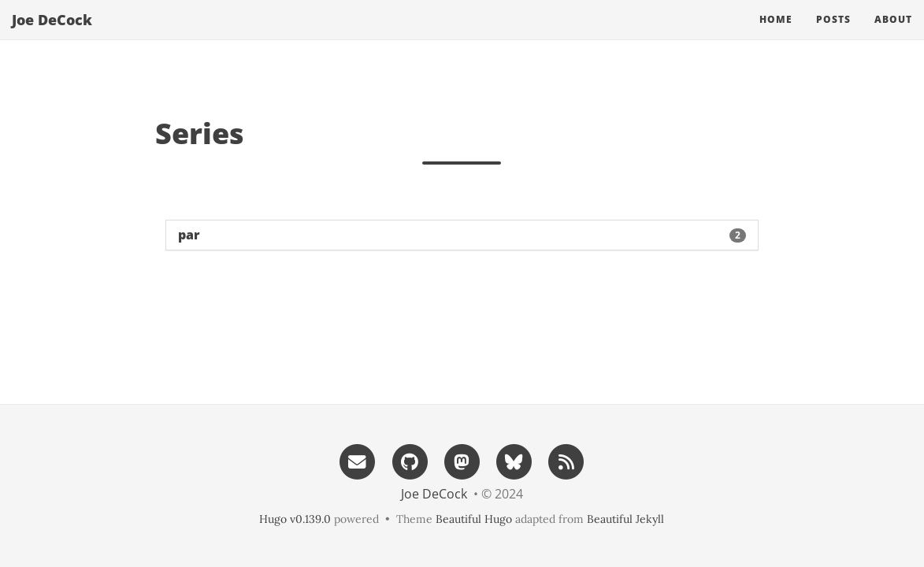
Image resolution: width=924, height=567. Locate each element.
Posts (833, 35)
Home (776, 35)
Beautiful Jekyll (625, 519)
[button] (462, 235)
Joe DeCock (52, 35)
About (893, 35)
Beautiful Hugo (474, 519)
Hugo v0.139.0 (295, 519)
